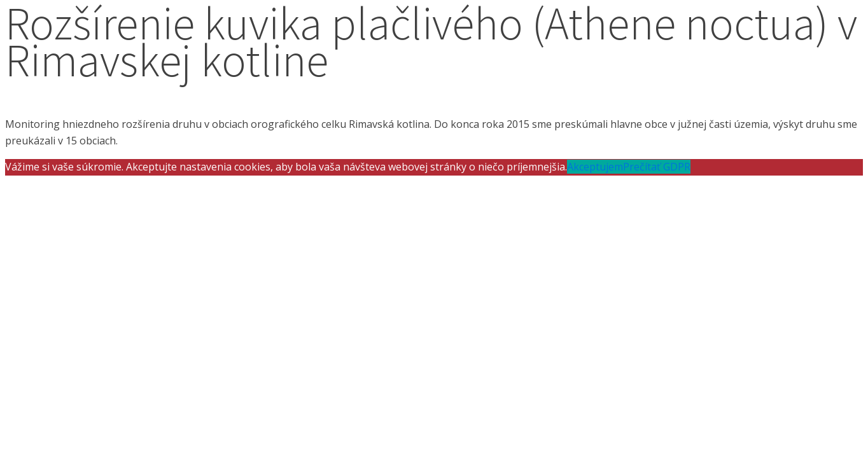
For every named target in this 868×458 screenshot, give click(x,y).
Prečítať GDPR (657, 167)
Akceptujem (595, 167)
